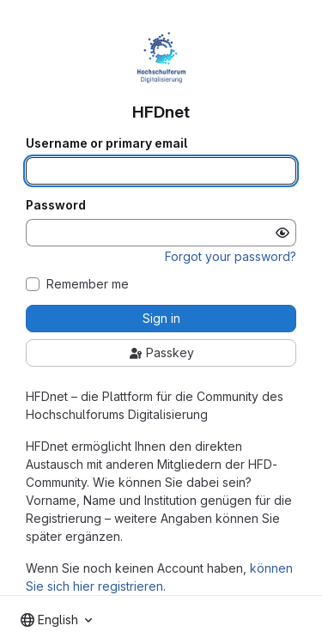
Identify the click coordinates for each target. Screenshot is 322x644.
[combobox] (56, 620)
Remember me (88, 284)
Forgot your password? (231, 256)
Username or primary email (106, 143)
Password (56, 205)
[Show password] (283, 233)
